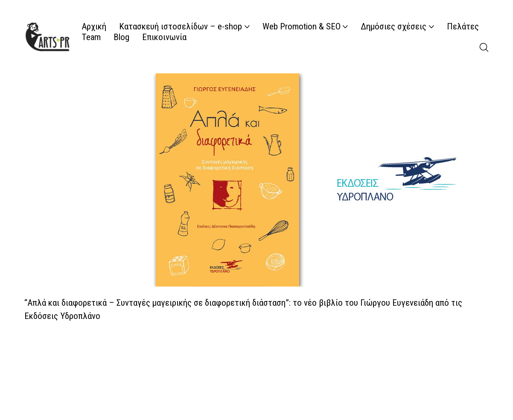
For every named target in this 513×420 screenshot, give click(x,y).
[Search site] (484, 47)
